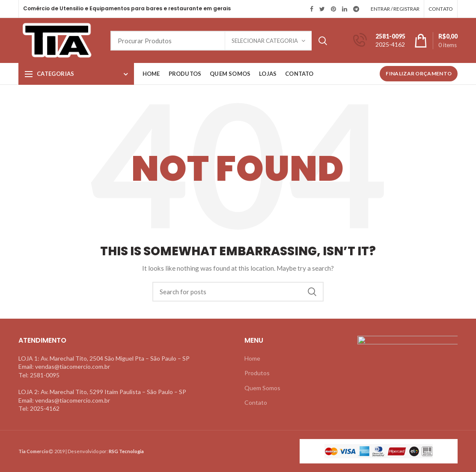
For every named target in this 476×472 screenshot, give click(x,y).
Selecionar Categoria (265, 41)
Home (252, 358)
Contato (256, 402)
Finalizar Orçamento (419, 73)
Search (323, 41)
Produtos (257, 373)
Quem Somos (262, 388)
